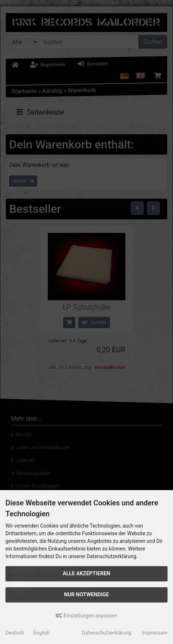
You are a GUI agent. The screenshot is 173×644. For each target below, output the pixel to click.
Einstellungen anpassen (86, 616)
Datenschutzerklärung (107, 633)
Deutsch (15, 633)
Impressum (155, 633)
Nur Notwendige (86, 595)
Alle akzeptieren (86, 574)
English (41, 633)
